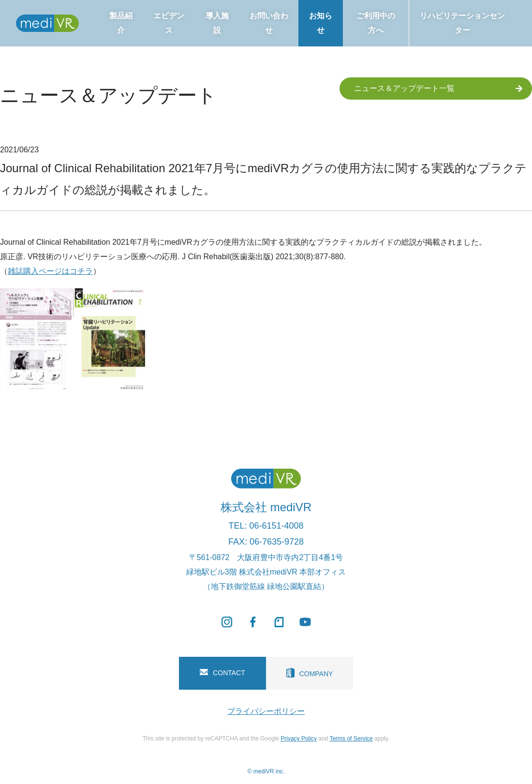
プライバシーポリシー (266, 711)
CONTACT (222, 673)
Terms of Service (351, 739)
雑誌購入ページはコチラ (50, 271)
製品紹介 (121, 23)
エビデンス (169, 23)
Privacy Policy (299, 739)
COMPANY (310, 673)
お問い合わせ (269, 23)
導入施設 (217, 23)
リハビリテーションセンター (462, 23)
